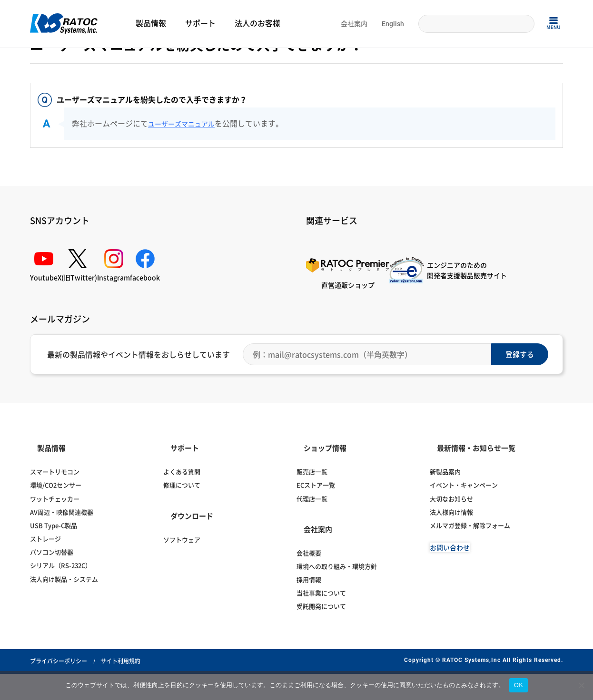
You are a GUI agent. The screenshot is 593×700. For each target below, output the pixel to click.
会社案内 (354, 24)
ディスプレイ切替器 (194, 60)
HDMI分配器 (240, 60)
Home (37, 60)
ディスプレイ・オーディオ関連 (127, 60)
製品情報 (151, 24)
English (393, 24)
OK (519, 685)
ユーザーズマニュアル (186, 180)
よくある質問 (68, 60)
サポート (200, 24)
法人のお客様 (257, 24)
